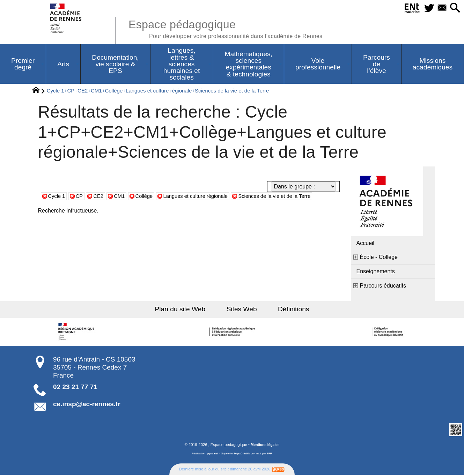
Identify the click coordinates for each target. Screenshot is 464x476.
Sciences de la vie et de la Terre (290, 197)
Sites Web (242, 310)
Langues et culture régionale (205, 197)
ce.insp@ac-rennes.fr (87, 405)
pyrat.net (212, 455)
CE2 (101, 197)
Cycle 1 (57, 197)
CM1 (123, 197)
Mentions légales (265, 446)
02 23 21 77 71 (75, 388)
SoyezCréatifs (242, 455)
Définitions (288, 310)
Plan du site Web (186, 310)
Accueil (366, 244)
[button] (454, 8)
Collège (149, 197)
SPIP (271, 455)
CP (81, 197)
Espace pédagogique (235, 28)
